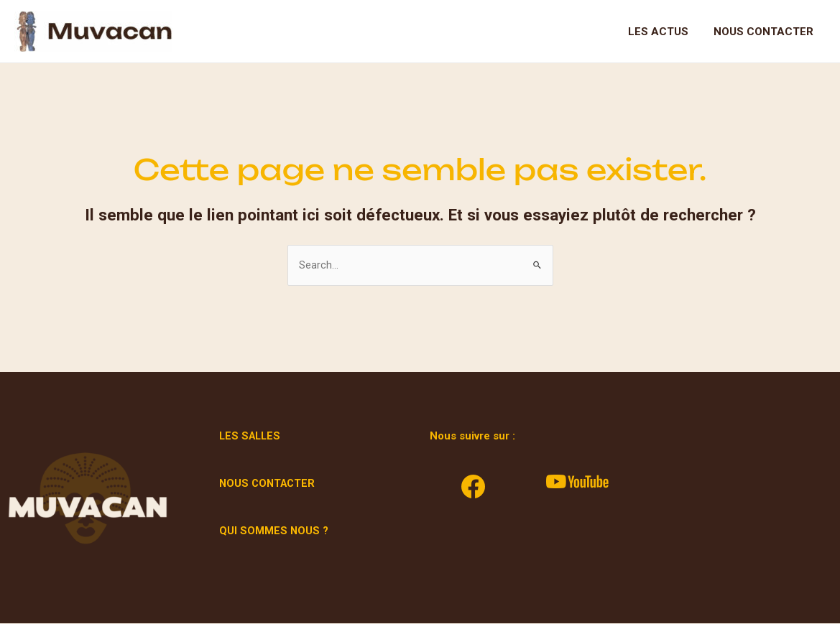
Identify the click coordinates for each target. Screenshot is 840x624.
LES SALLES (251, 437)
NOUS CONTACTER (269, 484)
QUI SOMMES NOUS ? (274, 531)
